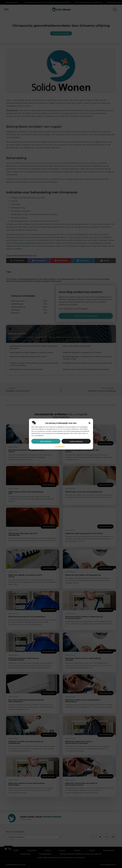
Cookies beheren (76, 441)
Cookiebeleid (60, 446)
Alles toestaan (46, 441)
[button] (89, 423)
